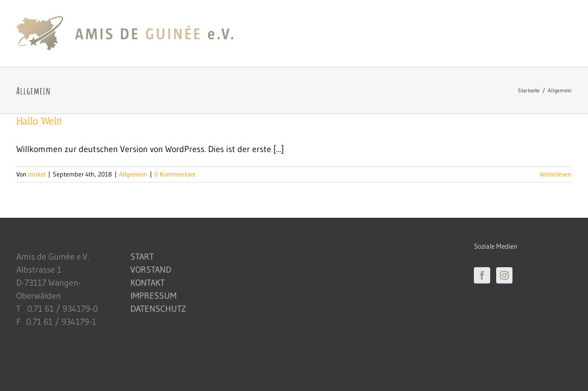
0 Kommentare (175, 174)
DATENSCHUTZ (158, 308)
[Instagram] (504, 275)
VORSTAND (151, 269)
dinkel (37, 174)
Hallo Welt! (39, 121)
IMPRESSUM (154, 295)
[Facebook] (482, 275)
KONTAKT (148, 282)
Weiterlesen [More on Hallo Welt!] (556, 174)
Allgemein (133, 174)
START (142, 256)
